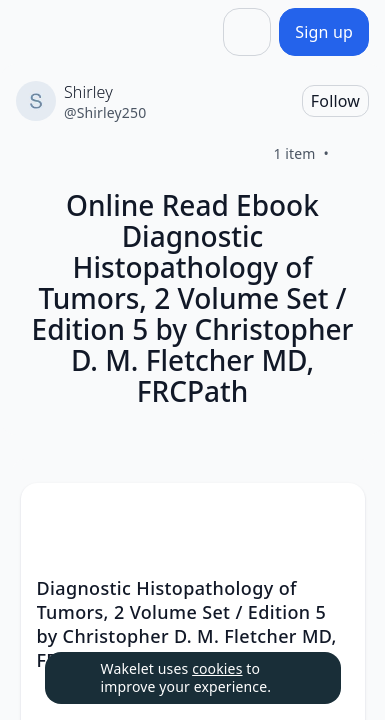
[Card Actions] (333, 515)
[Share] (247, 32)
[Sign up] (324, 32)
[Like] (353, 154)
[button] (333, 516)
